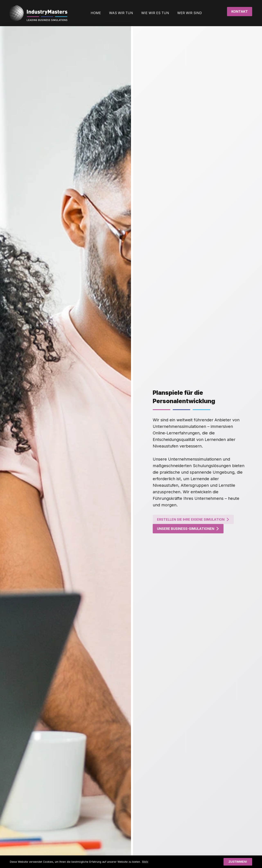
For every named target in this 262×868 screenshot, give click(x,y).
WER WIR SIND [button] (190, 13)
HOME (96, 13)
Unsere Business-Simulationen (198, 529)
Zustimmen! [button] (238, 862)
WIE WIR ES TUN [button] (155, 13)
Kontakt (240, 11)
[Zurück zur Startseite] (39, 13)
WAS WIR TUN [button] (121, 13)
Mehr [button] (145, 862)
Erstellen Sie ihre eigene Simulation (203, 519)
